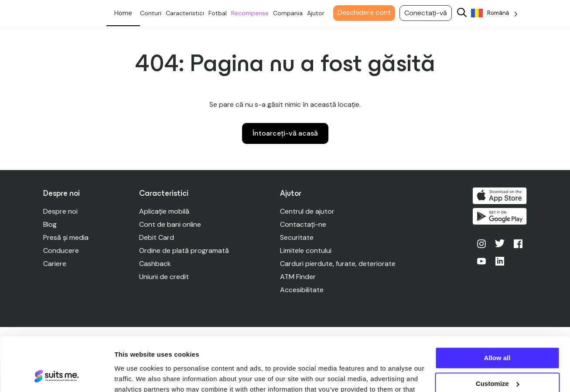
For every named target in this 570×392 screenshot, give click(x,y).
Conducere (61, 251)
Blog (50, 224)
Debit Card (157, 237)
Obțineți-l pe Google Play (500, 217)
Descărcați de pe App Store (500, 196)
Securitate (297, 237)
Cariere (55, 264)
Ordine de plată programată (184, 251)
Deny (497, 360)
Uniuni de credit (164, 277)
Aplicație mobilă (165, 211)
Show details (135, 375)
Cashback (155, 264)
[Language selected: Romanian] (497, 13)
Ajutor (318, 13)
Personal (125, 13)
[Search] (464, 13)
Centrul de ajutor (308, 211)
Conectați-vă (428, 13)
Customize (498, 335)
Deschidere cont (366, 12)
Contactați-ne (304, 224)
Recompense (252, 13)
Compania (290, 13)
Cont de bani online (171, 224)
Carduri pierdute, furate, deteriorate (338, 264)
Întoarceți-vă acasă (285, 133)
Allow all (497, 309)
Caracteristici (187, 13)
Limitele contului (306, 251)
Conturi (153, 13)
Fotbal (220, 13)
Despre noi (60, 211)
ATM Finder (298, 277)
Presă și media (66, 237)
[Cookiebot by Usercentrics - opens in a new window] (56, 375)
